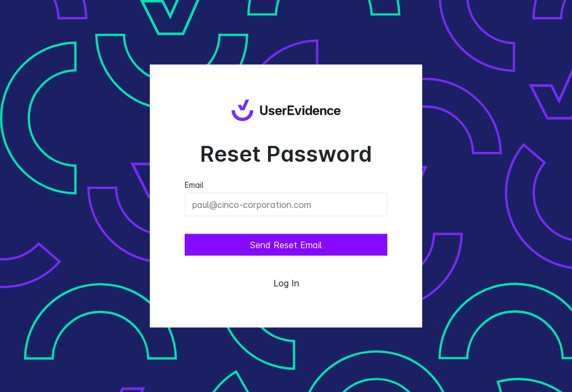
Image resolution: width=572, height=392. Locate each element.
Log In (286, 283)
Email (194, 185)
